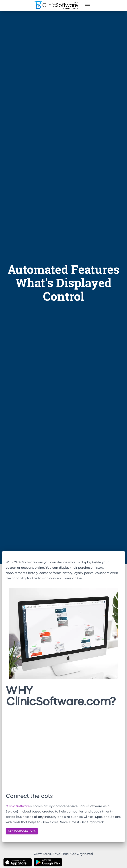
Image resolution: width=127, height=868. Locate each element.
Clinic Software (18, 806)
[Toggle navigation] (88, 6)
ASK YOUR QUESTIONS (22, 831)
